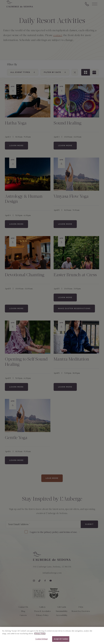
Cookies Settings (41, 641)
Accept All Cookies (61, 641)
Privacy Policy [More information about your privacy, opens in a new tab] (40, 635)
